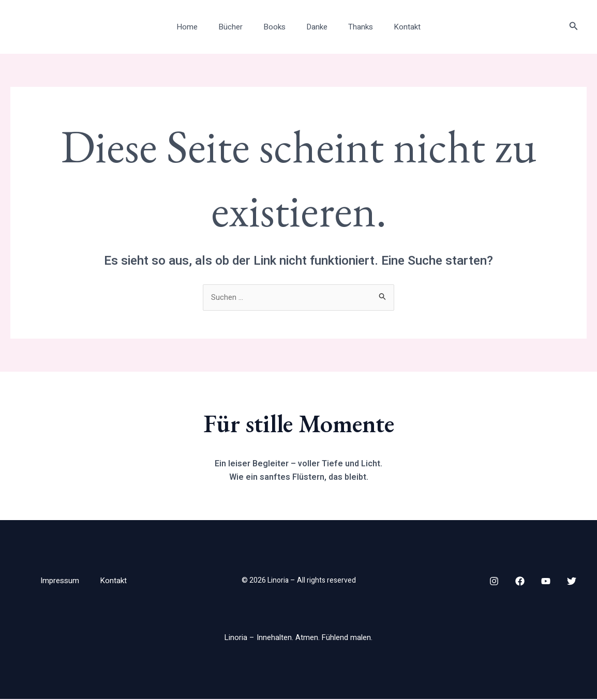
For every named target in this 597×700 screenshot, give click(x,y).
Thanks (353, 27)
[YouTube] (546, 582)
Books (277, 27)
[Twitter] (572, 582)
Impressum (59, 581)
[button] (574, 27)
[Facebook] (520, 582)
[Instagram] (494, 582)
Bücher (238, 27)
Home (200, 27)
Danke (314, 27)
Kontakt (394, 27)
